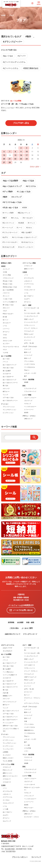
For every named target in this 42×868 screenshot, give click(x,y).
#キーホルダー (28, 218)
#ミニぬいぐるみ (24, 192)
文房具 (25, 272)
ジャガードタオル (30, 364)
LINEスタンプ (28, 419)
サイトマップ (36, 857)
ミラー (26, 751)
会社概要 (20, 622)
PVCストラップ (7, 770)
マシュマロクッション (10, 410)
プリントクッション (9, 407)
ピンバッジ (28, 340)
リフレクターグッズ (30, 388)
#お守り (5, 237)
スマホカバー (7, 779)
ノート (26, 275)
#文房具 (21, 223)
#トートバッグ (8, 228)
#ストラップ (17, 197)
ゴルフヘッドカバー (30, 398)
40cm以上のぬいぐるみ (10, 287)
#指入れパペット (24, 213)
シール (5, 326)
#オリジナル (31, 186)
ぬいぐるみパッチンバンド (11, 711)
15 (15, 155)
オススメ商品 (7, 275)
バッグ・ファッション (30, 346)
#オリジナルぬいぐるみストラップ (24, 237)
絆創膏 (26, 382)
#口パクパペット (8, 223)
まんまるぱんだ (8, 651)
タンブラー (6, 344)
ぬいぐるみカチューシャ (10, 400)
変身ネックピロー (8, 758)
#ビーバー (22, 56)
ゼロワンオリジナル (8, 645)
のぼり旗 (5, 693)
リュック (5, 395)
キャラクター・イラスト (32, 817)
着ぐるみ (5, 386)
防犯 (24, 386)
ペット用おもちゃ (8, 672)
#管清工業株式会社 (31, 68)
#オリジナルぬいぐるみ (12, 202)
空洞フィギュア (29, 319)
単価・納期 (30, 622)
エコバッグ (28, 349)
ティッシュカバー (8, 723)
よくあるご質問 (27, 628)
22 (15, 159)
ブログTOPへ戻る (21, 123)
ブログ (11, 15)
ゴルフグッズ (28, 401)
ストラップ (6, 269)
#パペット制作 (8, 213)
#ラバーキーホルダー (10, 242)
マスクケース (28, 757)
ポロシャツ (6, 308)
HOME (3, 15)
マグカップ (28, 404)
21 (10, 159)
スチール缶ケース (30, 665)
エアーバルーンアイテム (32, 703)
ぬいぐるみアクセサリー (10, 720)
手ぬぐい (27, 370)
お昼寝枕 (5, 752)
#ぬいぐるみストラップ (12, 186)
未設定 (3, 266)
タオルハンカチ (8, 341)
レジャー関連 (27, 395)
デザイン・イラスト (29, 416)
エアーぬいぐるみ (8, 398)
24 (27, 159)
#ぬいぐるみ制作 (10, 181)
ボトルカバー (7, 323)
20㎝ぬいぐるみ (8, 281)
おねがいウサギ (8, 648)
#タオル (29, 228)
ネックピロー (7, 755)
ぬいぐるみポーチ (8, 377)
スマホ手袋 (28, 748)
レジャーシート (29, 410)
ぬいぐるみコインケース (10, 383)
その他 (5, 272)
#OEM (24, 208)
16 (21, 155)
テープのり (28, 287)
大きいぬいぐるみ (8, 368)
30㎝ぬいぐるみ (8, 284)
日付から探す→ (35, 167)
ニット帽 (27, 745)
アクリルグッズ (29, 331)
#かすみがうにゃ (27, 242)
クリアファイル (29, 284)
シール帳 (5, 809)
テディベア (6, 389)
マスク (5, 350)
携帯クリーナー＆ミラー (10, 776)
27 (4, 162)
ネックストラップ (30, 337)
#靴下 (5, 218)
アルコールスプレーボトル (11, 347)
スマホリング (28, 266)
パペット (5, 362)
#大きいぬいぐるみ (10, 208)
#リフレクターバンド (10, 232)
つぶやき (5, 353)
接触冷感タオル (29, 730)
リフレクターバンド (30, 391)
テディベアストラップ (10, 702)
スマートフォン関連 (29, 263)
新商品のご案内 (6, 263)
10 (27, 152)
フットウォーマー (8, 749)
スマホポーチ (7, 782)
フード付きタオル (30, 367)
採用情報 (11, 622)
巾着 (26, 721)
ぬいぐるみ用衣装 (8, 290)
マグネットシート (30, 325)
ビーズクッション (8, 740)
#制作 (28, 37)
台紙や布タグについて (13, 634)
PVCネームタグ (29, 334)
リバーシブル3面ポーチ (10, 675)
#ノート (20, 228)
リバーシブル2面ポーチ (10, 302)
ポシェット (6, 296)
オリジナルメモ (29, 278)
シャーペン (6, 329)
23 (21, 159)
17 (27, 155)
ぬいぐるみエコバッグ (10, 380)
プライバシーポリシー (20, 857)
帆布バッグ (28, 352)
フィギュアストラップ (31, 316)
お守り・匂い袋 (29, 343)
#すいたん (15, 218)
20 (4, 159)
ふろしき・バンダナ (30, 373)
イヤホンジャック (8, 278)
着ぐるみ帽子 (7, 371)
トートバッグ (28, 355)
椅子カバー (6, 392)
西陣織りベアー (8, 696)
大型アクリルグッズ (30, 677)
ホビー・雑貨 (27, 305)
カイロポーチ (7, 374)
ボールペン (6, 332)
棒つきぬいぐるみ (8, 305)
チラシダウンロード (30, 634)
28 (10, 162)
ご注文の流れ (14, 628)
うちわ (5, 335)
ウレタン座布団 (8, 761)
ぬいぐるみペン (29, 296)
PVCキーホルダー (8, 314)
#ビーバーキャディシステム (14, 62)
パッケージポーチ (30, 785)
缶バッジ (5, 320)
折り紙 (5, 317)
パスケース (6, 293)
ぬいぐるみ (6, 359)
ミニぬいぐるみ (8, 299)
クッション (5, 404)
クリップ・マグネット (31, 328)
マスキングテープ (30, 290)
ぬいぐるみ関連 (6, 356)
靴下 (26, 376)
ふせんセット (28, 281)
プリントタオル (29, 361)
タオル (5, 338)
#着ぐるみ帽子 (27, 232)
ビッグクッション (8, 413)
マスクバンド (28, 760)
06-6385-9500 (21, 598)
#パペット (31, 223)
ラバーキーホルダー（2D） (32, 313)
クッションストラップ (31, 322)
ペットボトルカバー (30, 407)
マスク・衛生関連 (28, 380)
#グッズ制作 (8, 192)
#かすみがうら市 (8, 247)
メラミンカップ (29, 796)
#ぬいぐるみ (8, 56)
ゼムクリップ (7, 821)
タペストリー (28, 692)
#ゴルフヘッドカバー (26, 247)
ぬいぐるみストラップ (10, 365)
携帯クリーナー (29, 269)
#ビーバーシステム (11, 68)
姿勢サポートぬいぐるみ (10, 726)
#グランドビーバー (13, 42)
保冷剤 (26, 413)
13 (4, 155)
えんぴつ (27, 299)
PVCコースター (29, 808)
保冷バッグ (28, 358)
